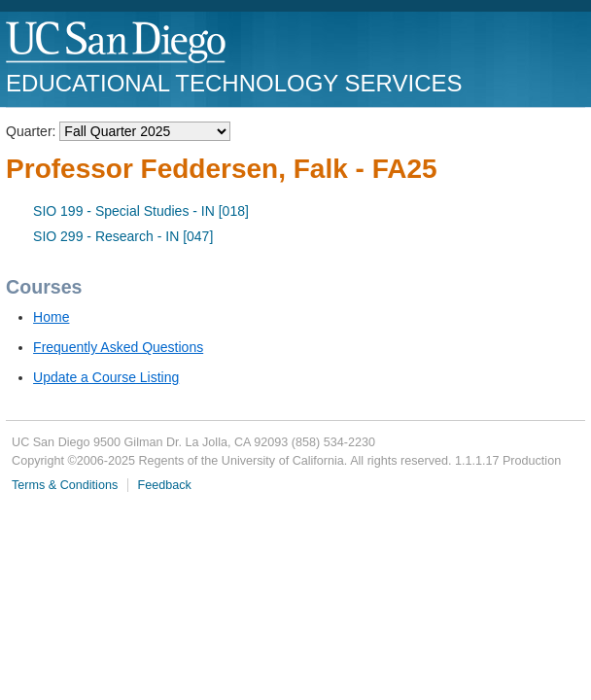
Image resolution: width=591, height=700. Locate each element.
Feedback (164, 485)
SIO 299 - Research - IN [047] (123, 236)
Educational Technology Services (234, 83)
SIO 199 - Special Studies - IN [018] (141, 211)
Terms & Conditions (65, 485)
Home (51, 317)
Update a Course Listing (106, 377)
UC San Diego (117, 43)
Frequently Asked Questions (118, 347)
